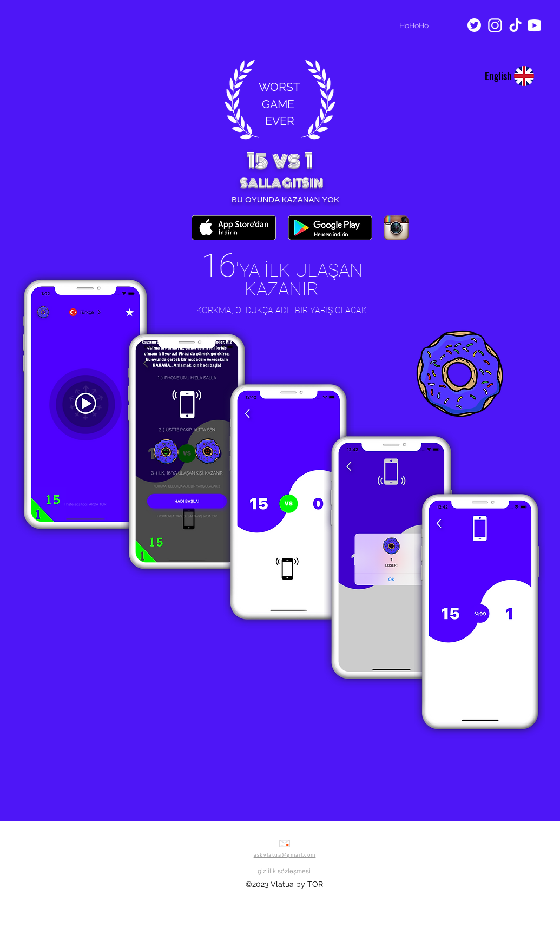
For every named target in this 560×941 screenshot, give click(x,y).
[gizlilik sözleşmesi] (284, 871)
